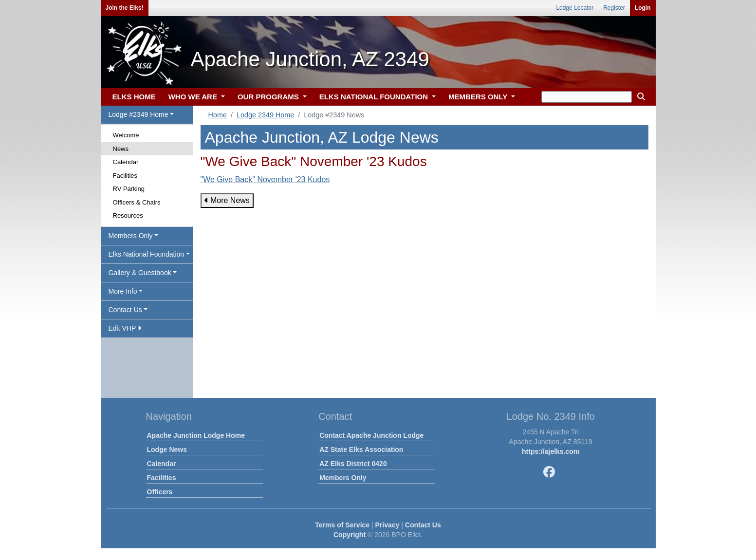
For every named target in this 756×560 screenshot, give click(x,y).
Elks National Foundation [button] (147, 254)
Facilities (125, 176)
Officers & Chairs (137, 202)
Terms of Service (342, 525)
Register (614, 8)
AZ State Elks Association (361, 449)
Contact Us (423, 525)
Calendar (126, 162)
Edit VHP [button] (125, 328)
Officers (160, 492)
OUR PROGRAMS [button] (269, 97)
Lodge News (167, 449)
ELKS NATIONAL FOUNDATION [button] (375, 97)
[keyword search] (587, 97)
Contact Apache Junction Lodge (371, 435)
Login (643, 8)
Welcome (126, 135)
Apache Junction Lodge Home (196, 435)
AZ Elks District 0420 (353, 464)
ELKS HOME (134, 97)
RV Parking (129, 189)
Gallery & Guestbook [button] (140, 273)
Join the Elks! (125, 8)
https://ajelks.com (551, 451)
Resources (128, 215)
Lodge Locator (575, 8)
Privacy (387, 525)
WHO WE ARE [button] (194, 97)
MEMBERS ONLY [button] (479, 97)
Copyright (350, 535)
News (121, 149)
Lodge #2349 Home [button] (138, 114)
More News (227, 200)
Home (218, 115)
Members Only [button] (131, 236)
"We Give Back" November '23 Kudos (265, 179)
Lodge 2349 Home (265, 115)
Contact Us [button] (125, 310)
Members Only (343, 478)
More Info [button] (123, 291)
